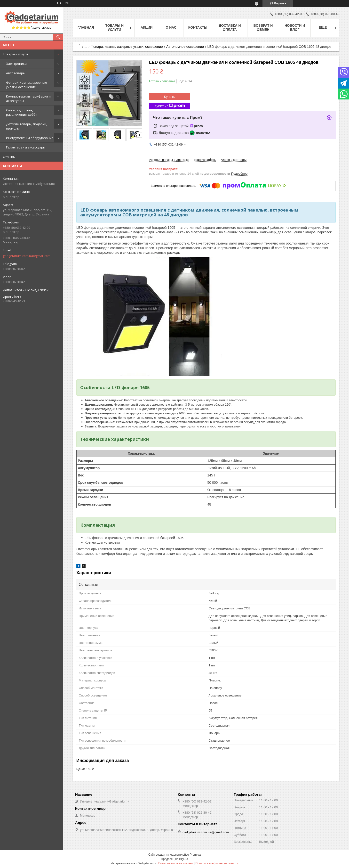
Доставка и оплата (230, 28)
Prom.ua (195, 855)
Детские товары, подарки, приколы (27, 126)
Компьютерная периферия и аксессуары (28, 98)
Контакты (198, 27)
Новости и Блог (295, 28)
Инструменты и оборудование (30, 138)
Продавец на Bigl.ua (174, 859)
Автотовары (16, 73)
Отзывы (9, 157)
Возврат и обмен (263, 28)
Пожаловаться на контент (176, 863)
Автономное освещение (185, 47)
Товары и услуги (15, 54)
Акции (147, 27)
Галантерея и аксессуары (26, 147)
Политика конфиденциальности (217, 863)
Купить (170, 97)
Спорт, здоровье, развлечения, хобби (22, 112)
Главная (86, 27)
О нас (171, 27)
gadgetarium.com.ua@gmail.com (27, 256)
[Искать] (58, 37)
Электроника (16, 64)
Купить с (170, 106)
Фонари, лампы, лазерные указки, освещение (27, 85)
